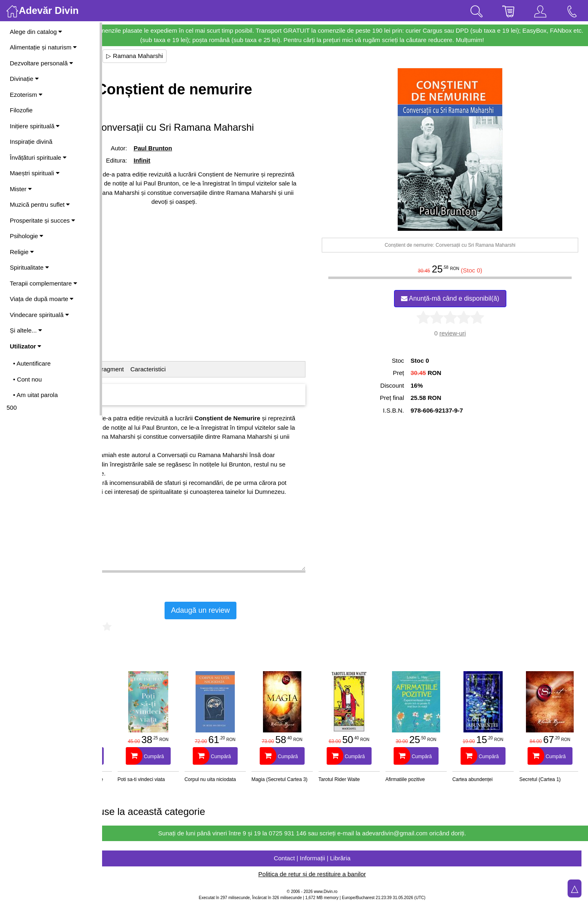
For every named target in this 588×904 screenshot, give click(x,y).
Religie (22, 252)
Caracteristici (214, 369)
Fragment (176, 369)
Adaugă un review (266, 610)
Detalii (121, 369)
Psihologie (27, 236)
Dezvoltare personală (41, 63)
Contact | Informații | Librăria (345, 858)
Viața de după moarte (42, 299)
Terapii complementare (43, 283)
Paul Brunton (208, 148)
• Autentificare (32, 363)
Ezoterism (26, 95)
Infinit (197, 160)
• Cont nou (27, 379)
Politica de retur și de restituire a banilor (345, 874)
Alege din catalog (36, 32)
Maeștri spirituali (35, 173)
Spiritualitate (29, 267)
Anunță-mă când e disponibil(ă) (467, 298)
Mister (21, 189)
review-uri (469, 333)
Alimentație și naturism (43, 47)
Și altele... (26, 330)
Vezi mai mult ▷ (126, 578)
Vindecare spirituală (39, 315)
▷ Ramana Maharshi (201, 56)
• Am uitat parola (35, 395)
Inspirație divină (31, 142)
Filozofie (21, 110)
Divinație (24, 79)
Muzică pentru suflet (40, 204)
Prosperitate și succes (42, 220)
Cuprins (147, 369)
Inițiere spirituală (35, 126)
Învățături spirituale (38, 157)
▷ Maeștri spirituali (138, 56)
